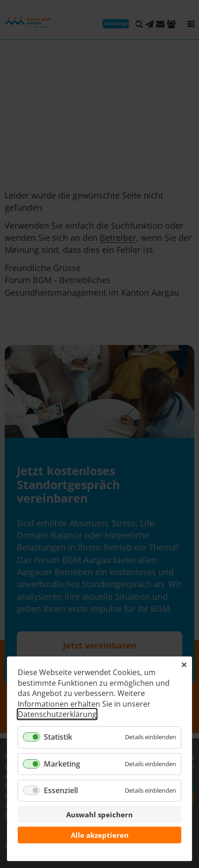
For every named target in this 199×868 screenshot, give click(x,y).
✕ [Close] (184, 665)
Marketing (62, 764)
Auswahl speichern (99, 815)
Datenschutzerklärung (57, 714)
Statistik (58, 737)
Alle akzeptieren (100, 835)
